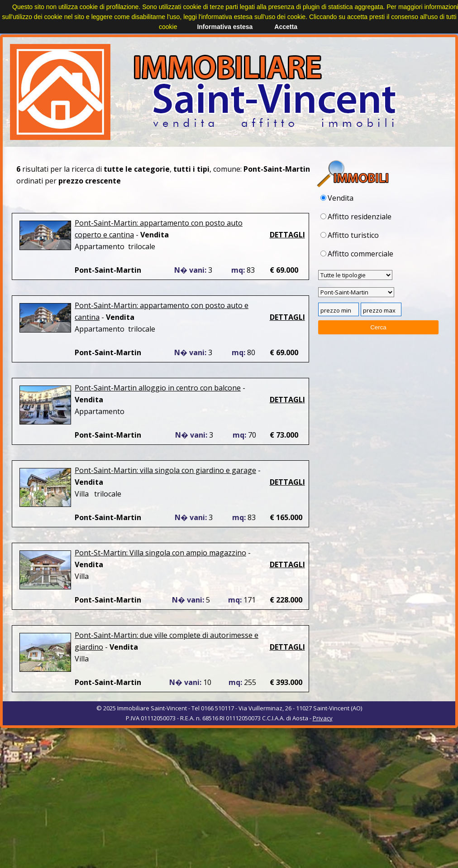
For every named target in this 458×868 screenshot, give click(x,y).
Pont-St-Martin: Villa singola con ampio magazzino (160, 553)
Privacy (323, 718)
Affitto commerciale (357, 254)
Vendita (337, 198)
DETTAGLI (287, 235)
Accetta (286, 27)
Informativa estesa (225, 27)
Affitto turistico (350, 235)
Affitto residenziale (356, 217)
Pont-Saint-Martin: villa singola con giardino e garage (165, 470)
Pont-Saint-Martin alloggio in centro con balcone (158, 388)
